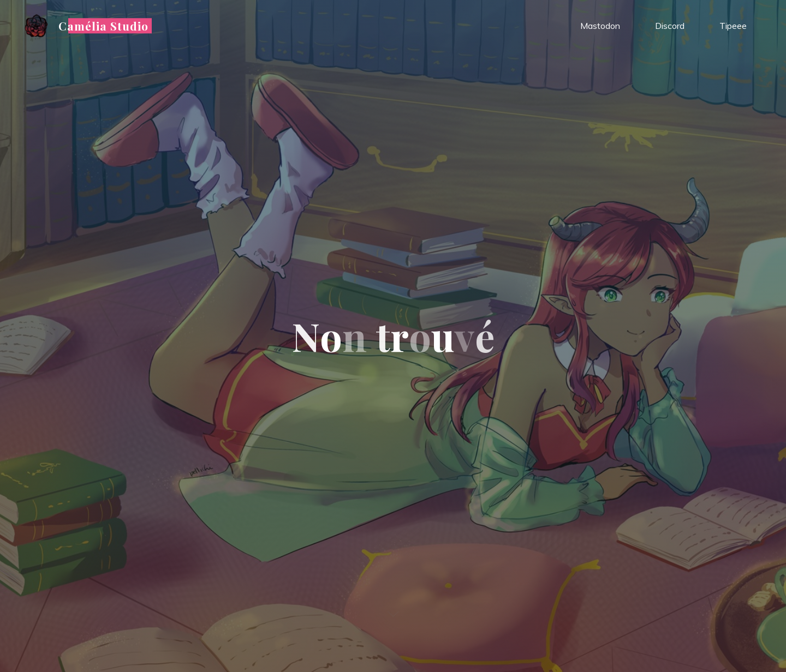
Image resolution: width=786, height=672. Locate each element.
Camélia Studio (104, 26)
